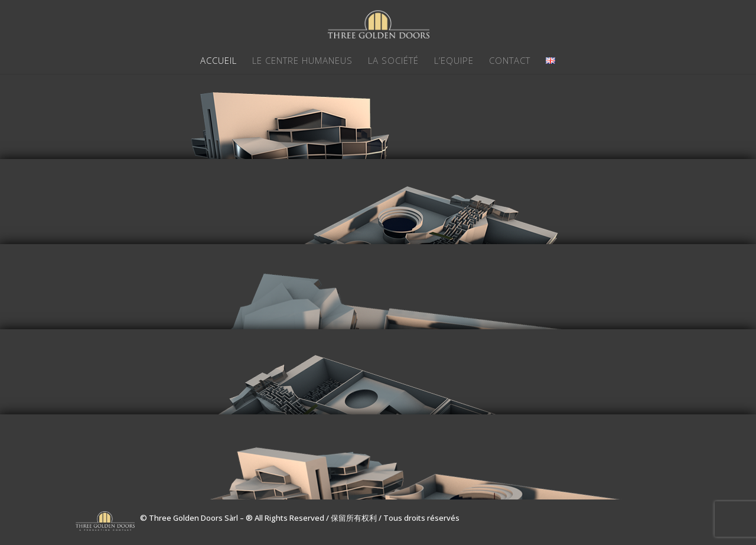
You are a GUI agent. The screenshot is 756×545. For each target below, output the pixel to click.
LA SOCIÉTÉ (393, 61)
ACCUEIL (219, 61)
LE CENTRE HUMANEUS (302, 61)
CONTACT (510, 61)
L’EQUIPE (454, 61)
